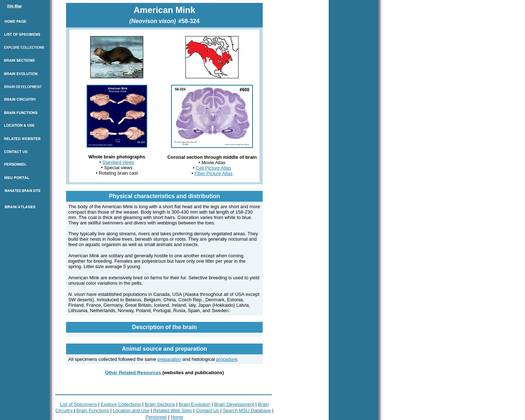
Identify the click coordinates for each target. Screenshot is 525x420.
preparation (169, 359)
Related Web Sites (172, 410)
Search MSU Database (247, 410)
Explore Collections (121, 404)
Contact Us (207, 410)
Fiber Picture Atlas (214, 173)
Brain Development (234, 404)
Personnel (156, 417)
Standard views (118, 162)
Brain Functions (93, 410)
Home (177, 417)
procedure (227, 359)
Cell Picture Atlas (214, 168)
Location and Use (131, 410)
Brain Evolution (195, 404)
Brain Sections (160, 404)
